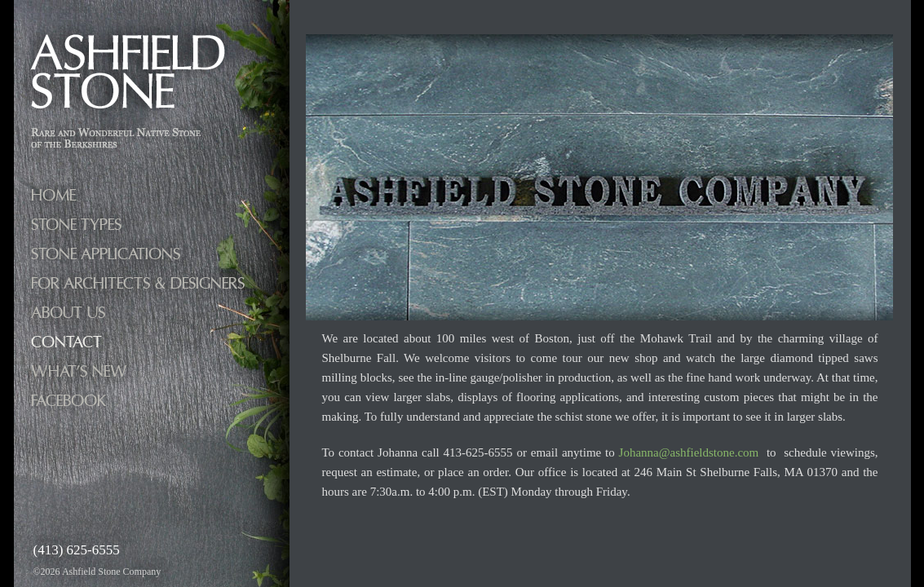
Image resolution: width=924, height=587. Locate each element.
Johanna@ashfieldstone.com (689, 452)
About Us (68, 313)
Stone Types (76, 225)
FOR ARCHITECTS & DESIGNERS (138, 283)
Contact (66, 342)
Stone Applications (106, 254)
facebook (69, 401)
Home (53, 195)
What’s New (79, 371)
